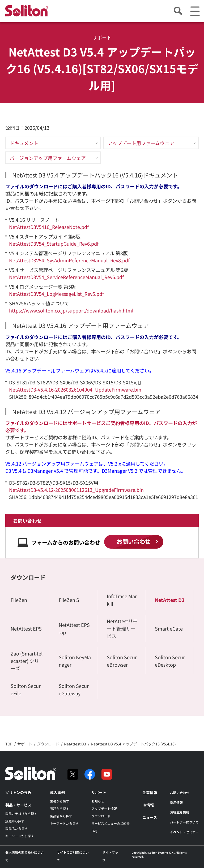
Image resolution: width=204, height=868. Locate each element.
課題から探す (15, 821)
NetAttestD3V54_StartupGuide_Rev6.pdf (54, 244)
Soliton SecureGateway (74, 689)
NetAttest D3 (170, 600)
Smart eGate (169, 628)
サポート (99, 792)
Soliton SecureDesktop (170, 661)
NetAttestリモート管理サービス (122, 628)
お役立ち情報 (180, 812)
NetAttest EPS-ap (74, 628)
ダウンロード (28, 577)
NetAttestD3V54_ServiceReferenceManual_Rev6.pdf (66, 277)
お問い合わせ (180, 793)
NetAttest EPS (26, 628)
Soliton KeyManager (75, 661)
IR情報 (148, 805)
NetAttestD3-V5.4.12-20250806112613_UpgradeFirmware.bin (76, 490)
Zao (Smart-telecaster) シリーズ (27, 661)
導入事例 (57, 792)
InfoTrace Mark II (122, 600)
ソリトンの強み (18, 792)
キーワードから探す (20, 836)
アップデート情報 (104, 808)
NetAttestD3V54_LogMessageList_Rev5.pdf (56, 294)
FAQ (94, 831)
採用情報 (176, 802)
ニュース (150, 817)
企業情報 (150, 792)
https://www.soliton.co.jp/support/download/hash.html (71, 310)
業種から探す (59, 801)
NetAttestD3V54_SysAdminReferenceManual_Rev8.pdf (69, 260)
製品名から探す (16, 828)
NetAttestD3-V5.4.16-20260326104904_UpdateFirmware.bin (75, 389)
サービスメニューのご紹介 (110, 823)
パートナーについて (184, 822)
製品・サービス (18, 805)
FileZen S (69, 600)
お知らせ (98, 801)
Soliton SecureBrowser (122, 661)
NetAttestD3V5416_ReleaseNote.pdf (49, 227)
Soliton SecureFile (26, 689)
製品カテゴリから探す (21, 813)
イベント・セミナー (184, 832)
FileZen (19, 600)
